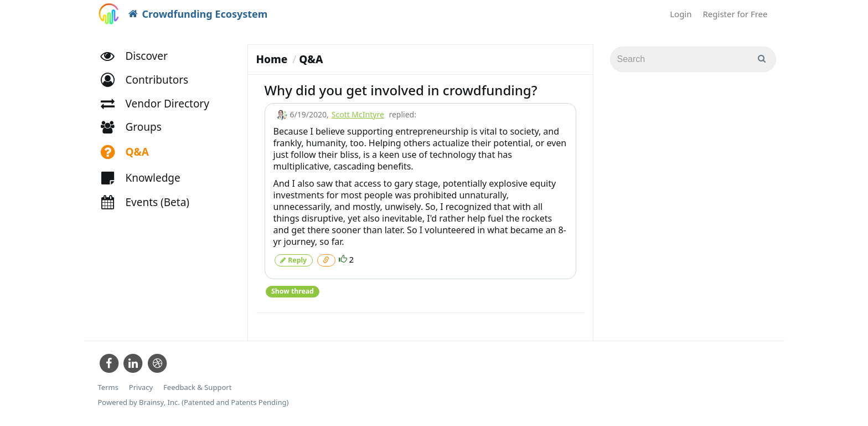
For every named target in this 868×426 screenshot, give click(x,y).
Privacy (141, 387)
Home (272, 59)
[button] (150, 82)
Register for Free (735, 14)
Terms (108, 387)
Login (681, 14)
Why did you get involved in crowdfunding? (401, 90)
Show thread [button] (293, 291)
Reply (293, 260)
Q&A (311, 59)
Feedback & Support (197, 387)
